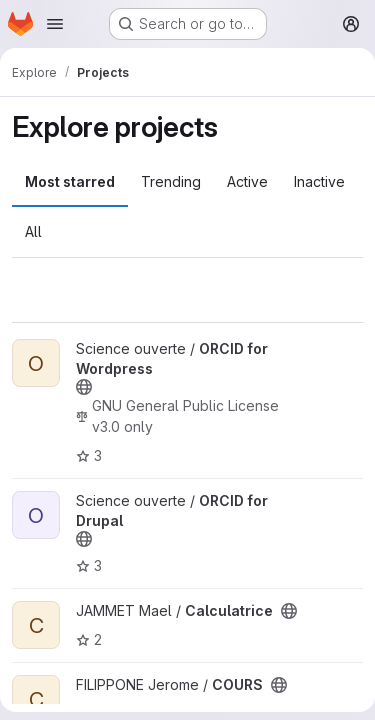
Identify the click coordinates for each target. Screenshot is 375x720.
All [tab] (33, 231)
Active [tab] (247, 181)
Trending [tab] (171, 181)
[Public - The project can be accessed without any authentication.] (84, 387)
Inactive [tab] (319, 181)
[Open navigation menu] (55, 24)
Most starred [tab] (70, 181)
